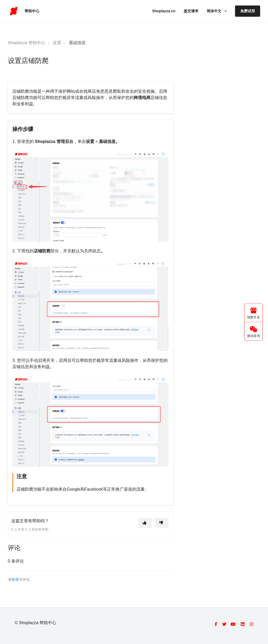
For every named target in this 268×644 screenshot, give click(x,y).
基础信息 (77, 43)
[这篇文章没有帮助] (162, 523)
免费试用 (248, 11)
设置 (57, 43)
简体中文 (215, 11)
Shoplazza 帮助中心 (27, 43)
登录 (15, 580)
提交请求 (191, 11)
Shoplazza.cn (164, 11)
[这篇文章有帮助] (145, 523)
